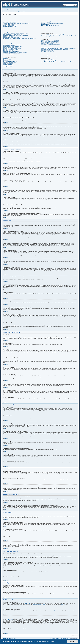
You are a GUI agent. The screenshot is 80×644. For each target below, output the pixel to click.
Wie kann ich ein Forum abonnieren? (47, 50)
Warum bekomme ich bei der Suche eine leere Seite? (50, 43)
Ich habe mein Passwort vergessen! (9, 24)
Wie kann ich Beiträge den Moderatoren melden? (11, 52)
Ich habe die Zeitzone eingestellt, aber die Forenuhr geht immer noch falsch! (15, 33)
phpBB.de (5, 184)
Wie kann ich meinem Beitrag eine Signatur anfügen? (12, 44)
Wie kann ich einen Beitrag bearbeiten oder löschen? (12, 43)
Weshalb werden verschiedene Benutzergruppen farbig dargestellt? (52, 23)
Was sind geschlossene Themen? (8, 66)
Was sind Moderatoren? (45, 19)
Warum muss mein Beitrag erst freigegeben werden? (12, 54)
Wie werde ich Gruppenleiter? (46, 22)
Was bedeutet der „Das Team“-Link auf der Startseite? (50, 25)
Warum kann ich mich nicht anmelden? (9, 22)
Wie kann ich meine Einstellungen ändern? (10, 30)
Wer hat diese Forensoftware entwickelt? (48, 60)
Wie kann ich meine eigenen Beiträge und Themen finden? (50, 45)
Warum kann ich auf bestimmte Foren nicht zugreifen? (12, 48)
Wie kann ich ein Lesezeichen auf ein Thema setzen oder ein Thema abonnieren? (54, 49)
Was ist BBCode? (6, 58)
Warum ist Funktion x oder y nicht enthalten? (48, 61)
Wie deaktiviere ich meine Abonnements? (48, 51)
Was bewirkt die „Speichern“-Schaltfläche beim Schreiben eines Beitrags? (15, 53)
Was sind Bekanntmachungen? (8, 64)
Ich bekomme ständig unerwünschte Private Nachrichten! (50, 30)
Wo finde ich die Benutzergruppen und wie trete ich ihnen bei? (51, 21)
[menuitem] (10, 9)
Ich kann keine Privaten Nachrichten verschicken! (49, 29)
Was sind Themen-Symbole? (8, 67)
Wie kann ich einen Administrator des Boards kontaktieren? (51, 63)
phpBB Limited (70, 183)
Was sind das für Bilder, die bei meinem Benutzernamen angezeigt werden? (15, 35)
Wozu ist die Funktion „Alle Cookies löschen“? (10, 26)
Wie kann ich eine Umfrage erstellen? (9, 45)
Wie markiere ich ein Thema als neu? (9, 55)
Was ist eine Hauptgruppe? (45, 24)
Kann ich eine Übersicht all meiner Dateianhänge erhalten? (51, 56)
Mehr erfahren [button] (50, 642)
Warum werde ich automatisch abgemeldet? (10, 25)
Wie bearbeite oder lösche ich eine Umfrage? (10, 47)
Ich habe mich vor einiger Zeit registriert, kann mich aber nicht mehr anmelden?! (16, 23)
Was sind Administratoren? (45, 18)
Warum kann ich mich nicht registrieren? (9, 20)
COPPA (63, 101)
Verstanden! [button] (72, 642)
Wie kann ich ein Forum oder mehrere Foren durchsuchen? (51, 40)
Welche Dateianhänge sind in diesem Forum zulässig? (50, 55)
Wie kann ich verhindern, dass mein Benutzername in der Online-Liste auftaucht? (16, 31)
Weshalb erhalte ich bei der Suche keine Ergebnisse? (50, 41)
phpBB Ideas (55, 611)
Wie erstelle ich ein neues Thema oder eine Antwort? (12, 42)
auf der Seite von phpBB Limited (39, 605)
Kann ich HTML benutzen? (7, 59)
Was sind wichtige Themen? (7, 65)
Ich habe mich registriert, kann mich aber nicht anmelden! (12, 21)
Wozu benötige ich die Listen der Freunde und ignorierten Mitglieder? (52, 35)
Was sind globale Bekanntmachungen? (9, 62)
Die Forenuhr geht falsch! (7, 32)
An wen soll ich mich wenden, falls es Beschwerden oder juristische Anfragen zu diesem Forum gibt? (57, 62)
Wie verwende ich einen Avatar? (8, 36)
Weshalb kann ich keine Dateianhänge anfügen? (11, 49)
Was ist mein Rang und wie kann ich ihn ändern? (11, 37)
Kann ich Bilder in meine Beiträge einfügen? (10, 61)
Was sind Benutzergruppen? (45, 20)
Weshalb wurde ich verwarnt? (8, 51)
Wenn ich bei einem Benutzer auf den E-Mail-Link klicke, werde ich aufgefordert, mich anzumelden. (19, 38)
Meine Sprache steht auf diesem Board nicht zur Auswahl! (12, 34)
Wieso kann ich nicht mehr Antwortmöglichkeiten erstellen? (13, 46)
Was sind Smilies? (6, 60)
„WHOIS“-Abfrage (10, 619)
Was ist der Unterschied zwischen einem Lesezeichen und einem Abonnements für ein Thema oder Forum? (59, 48)
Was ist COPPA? (6, 19)
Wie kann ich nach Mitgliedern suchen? (47, 44)
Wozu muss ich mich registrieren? (8, 18)
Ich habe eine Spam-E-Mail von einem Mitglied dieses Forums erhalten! (53, 31)
